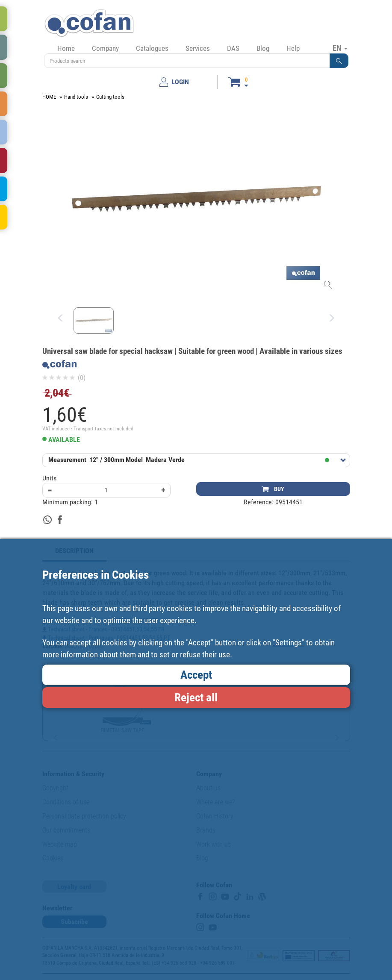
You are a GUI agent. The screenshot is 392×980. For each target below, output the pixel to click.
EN (340, 48)
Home (66, 48)
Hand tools (76, 97)
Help (293, 48)
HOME (49, 97)
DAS (233, 48)
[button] (339, 61)
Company (105, 48)
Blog (263, 48)
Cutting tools (110, 97)
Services (198, 48)
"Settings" (289, 643)
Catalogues (152, 48)
